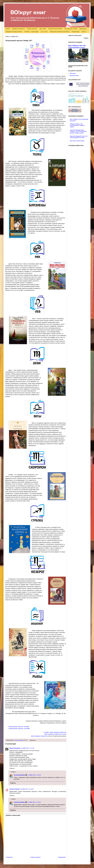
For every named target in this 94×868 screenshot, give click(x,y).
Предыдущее (62, 857)
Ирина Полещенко (15, 748)
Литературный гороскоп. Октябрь (19, 727)
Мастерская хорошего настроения (60, 32)
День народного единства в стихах (55, 734)
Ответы (13, 772)
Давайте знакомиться (19, 29)
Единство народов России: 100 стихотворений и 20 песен (79, 137)
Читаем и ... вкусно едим (31, 32)
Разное (84, 32)
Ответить (12, 768)
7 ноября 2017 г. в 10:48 (34, 775)
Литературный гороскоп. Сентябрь (19, 728)
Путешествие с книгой (71, 29)
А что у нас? (44, 32)
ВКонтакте (73, 73)
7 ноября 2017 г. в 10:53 (34, 802)
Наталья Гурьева (15, 789)
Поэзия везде (75, 32)
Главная (8, 29)
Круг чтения (43, 29)
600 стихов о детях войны (77, 141)
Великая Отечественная (55, 29)
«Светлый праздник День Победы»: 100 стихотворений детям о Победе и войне (78, 132)
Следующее (9, 857)
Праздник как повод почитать (14, 32)
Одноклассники (74, 75)
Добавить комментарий (13, 815)
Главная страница (35, 857)
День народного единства (39, 736)
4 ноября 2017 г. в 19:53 (27, 789)
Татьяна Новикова (18, 740)
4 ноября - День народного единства (55, 732)
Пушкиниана (83, 29)
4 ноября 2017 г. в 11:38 (28, 748)
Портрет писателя (32, 29)
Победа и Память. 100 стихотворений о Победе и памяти (77, 125)
